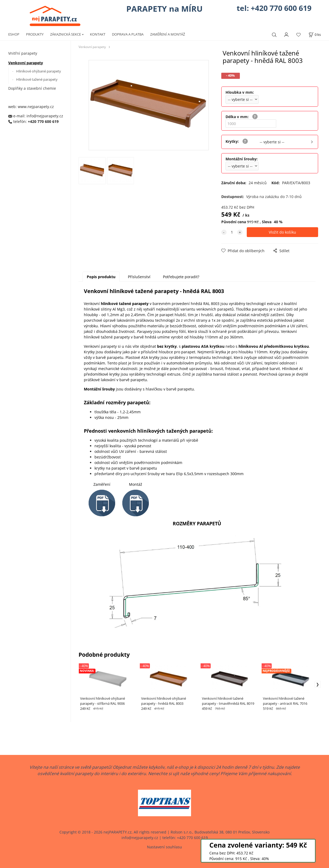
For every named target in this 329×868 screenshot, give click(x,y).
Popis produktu (101, 277)
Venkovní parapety (26, 63)
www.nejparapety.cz (36, 107)
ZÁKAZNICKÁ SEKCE (66, 34)
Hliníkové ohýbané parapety (39, 71)
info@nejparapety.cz (45, 116)
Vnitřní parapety (23, 53)
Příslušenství (139, 277)
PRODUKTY (35, 34)
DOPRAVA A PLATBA (128, 34)
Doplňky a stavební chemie (32, 88)
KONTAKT (98, 34)
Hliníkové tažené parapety (37, 79)
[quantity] (232, 232)
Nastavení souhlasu (164, 847)
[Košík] (315, 35)
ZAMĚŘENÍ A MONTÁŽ (168, 34)
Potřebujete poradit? (181, 277)
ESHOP (14, 34)
